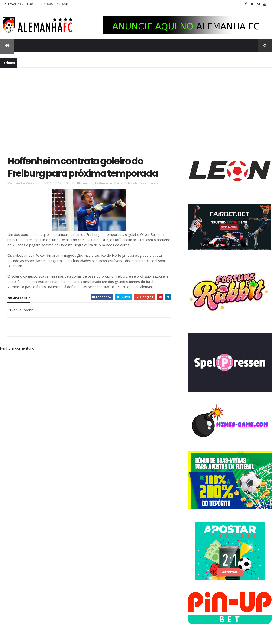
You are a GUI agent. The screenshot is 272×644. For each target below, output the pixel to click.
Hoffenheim (104, 183)
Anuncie (63, 4)
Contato (47, 4)
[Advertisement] (136, 105)
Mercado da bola (126, 183)
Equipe (32, 4)
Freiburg (87, 183)
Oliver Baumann (151, 183)
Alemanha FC (14, 4)
